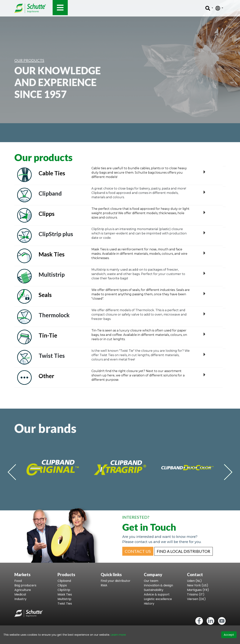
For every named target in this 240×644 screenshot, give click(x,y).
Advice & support (157, 594)
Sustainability (154, 590)
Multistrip (64, 599)
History (149, 604)
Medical (20, 594)
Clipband (64, 581)
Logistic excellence (158, 599)
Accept (229, 635)
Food (18, 581)
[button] (138, 551)
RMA (104, 585)
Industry (20, 599)
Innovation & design (158, 585)
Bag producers (25, 585)
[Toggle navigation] (60, 8)
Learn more (118, 635)
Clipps (62, 585)
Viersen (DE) (196, 599)
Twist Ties (65, 604)
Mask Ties (65, 594)
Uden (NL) (194, 581)
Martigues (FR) (198, 590)
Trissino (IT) (196, 594)
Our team (151, 581)
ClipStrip (64, 590)
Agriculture (23, 590)
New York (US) (198, 585)
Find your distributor (116, 581)
